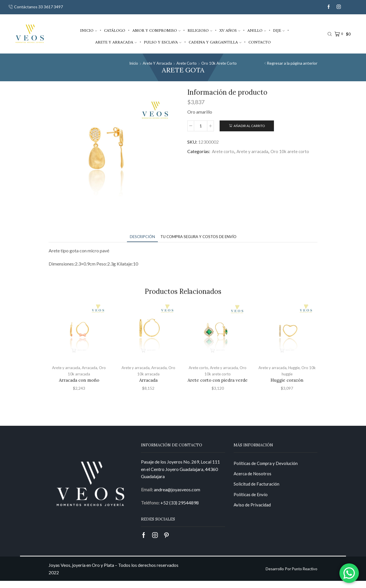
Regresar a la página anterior (292, 63)
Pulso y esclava (163, 42)
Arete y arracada (116, 42)
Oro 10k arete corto (221, 63)
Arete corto (187, 63)
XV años (230, 31)
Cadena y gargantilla (215, 42)
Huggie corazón (287, 380)
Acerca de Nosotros (253, 481)
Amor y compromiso (156, 31)
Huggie (294, 368)
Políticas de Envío (251, 503)
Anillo (257, 31)
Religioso (200, 31)
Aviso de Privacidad (253, 513)
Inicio (88, 31)
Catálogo (115, 31)
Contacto (260, 42)
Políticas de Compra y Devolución (267, 471)
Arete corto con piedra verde (218, 383)
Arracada (90, 368)
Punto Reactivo (304, 576)
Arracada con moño (79, 380)
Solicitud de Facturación (257, 492)
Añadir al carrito (249, 126)
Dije (279, 31)
